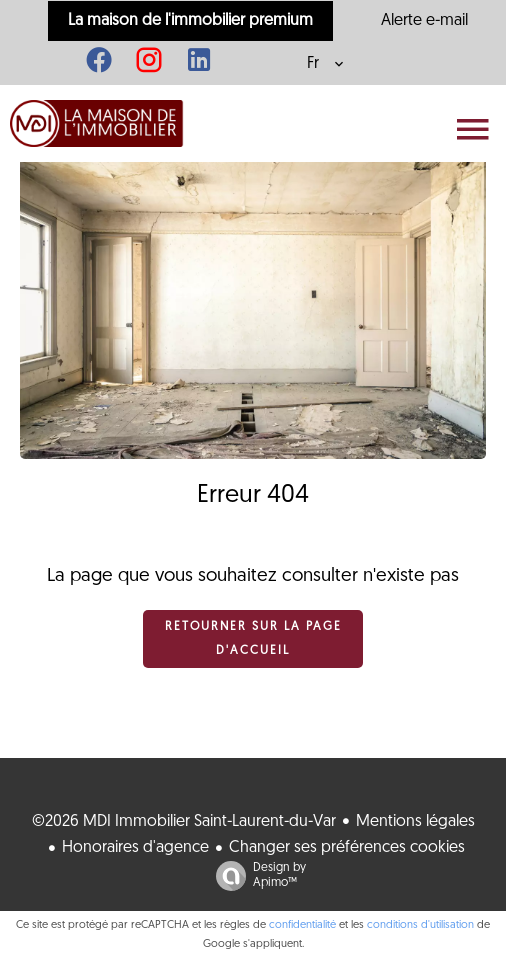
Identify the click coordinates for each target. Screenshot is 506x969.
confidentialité (302, 925)
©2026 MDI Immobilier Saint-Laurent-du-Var (184, 822)
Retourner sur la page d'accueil (253, 639)
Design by (256, 876)
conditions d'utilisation (420, 925)
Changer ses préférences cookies (347, 848)
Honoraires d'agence (135, 848)
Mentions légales (415, 822)
